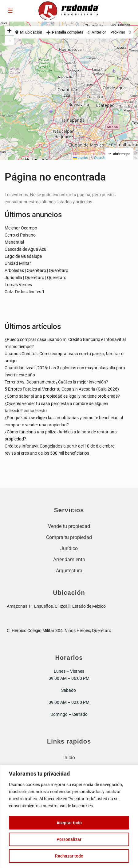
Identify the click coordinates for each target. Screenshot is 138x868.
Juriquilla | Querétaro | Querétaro (35, 278)
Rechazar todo (69, 856)
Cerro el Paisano (20, 235)
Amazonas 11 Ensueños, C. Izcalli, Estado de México (56, 606)
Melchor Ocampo (21, 228)
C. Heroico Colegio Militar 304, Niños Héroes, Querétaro (59, 631)
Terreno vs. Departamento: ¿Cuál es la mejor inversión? (56, 382)
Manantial (14, 242)
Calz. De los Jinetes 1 (25, 292)
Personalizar (69, 839)
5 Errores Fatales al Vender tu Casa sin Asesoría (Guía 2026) (62, 389)
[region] (69, 816)
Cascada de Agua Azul (26, 249)
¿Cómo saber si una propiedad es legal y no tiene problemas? (62, 396)
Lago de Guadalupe (23, 256)
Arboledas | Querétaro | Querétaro (36, 270)
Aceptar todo (69, 823)
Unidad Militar (18, 263)
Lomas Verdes (18, 285)
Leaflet (81, 158)
